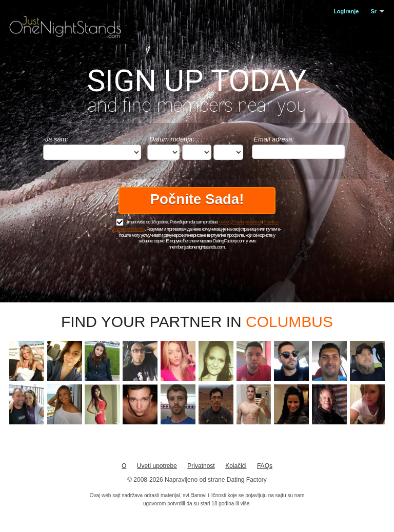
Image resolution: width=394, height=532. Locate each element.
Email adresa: (274, 139)
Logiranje (346, 11)
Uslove (224, 222)
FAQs (265, 466)
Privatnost (201, 466)
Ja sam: (57, 139)
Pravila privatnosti (247, 222)
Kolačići (236, 466)
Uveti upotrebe (157, 466)
